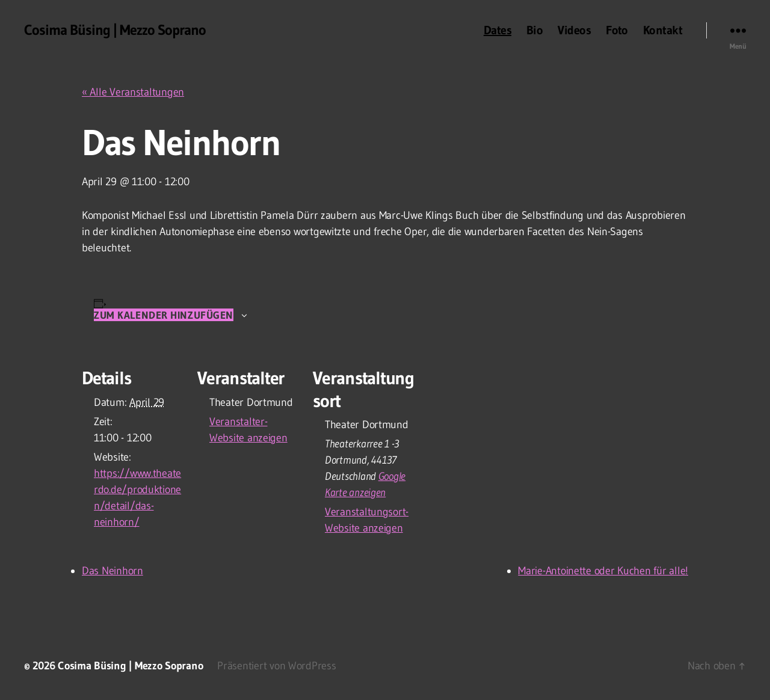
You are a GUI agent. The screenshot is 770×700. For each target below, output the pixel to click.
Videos (574, 30)
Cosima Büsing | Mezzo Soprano (115, 30)
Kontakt (663, 30)
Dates (497, 30)
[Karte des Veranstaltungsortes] (492, 430)
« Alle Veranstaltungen (133, 92)
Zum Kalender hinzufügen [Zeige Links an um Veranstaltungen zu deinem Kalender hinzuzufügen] (164, 315)
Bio (534, 30)
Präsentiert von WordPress (276, 666)
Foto (617, 30)
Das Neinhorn (112, 571)
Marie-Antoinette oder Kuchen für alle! (603, 571)
